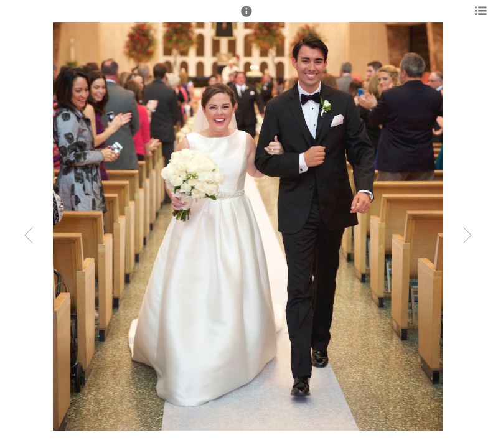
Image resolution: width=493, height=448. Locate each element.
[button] (247, 17)
